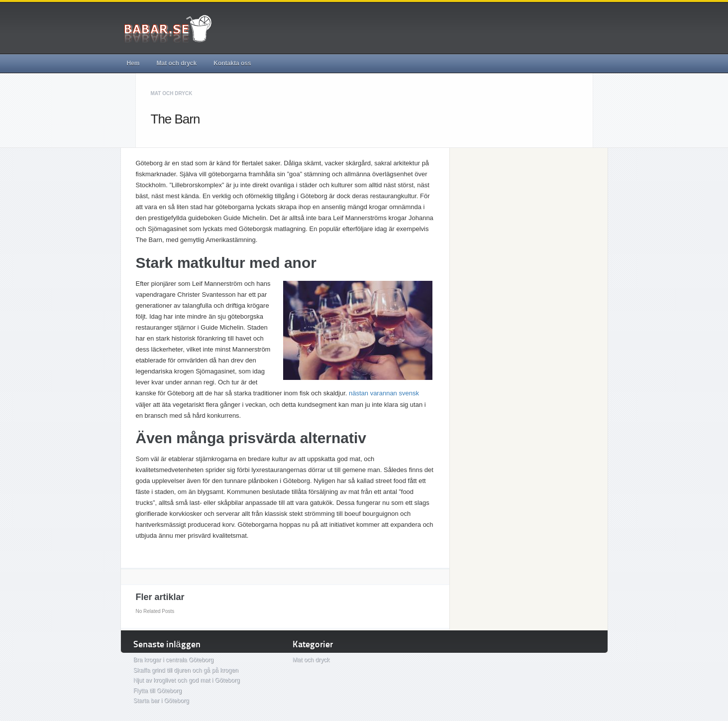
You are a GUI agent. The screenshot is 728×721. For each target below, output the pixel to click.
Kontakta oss (232, 63)
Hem (133, 63)
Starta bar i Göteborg (161, 701)
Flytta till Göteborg (157, 691)
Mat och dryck (177, 63)
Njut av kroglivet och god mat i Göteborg (187, 680)
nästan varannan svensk (384, 393)
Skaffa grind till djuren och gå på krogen (186, 670)
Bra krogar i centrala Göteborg (173, 660)
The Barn (175, 119)
